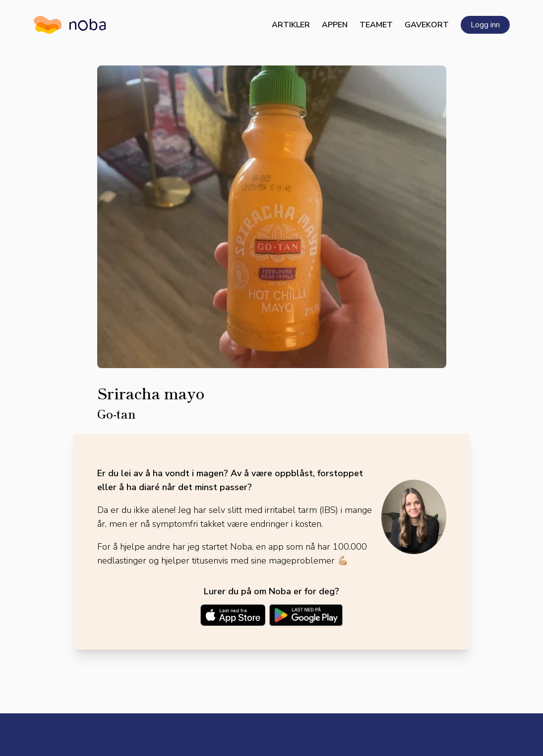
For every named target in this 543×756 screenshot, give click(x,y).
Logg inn (485, 25)
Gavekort (427, 25)
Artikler (291, 25)
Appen (335, 25)
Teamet (376, 25)
